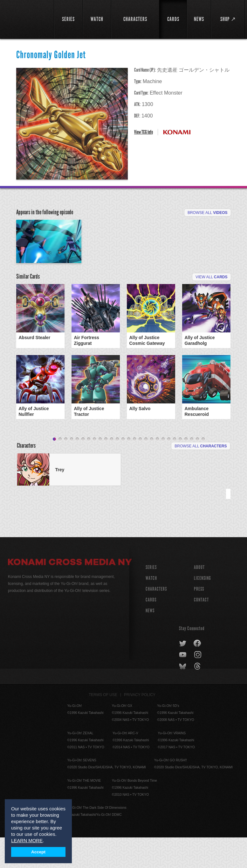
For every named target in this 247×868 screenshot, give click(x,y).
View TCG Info (144, 132)
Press (199, 619)
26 (197, 470)
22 (175, 470)
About (199, 598)
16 (140, 470)
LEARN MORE (27, 840)
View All (211, 308)
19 (157, 470)
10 (106, 470)
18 (152, 470)
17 (146, 470)
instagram (198, 686)
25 (192, 470)
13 (123, 470)
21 (169, 470)
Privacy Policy (140, 725)
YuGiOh (27, 19)
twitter (183, 674)
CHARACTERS (156, 619)
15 (134, 470)
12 (117, 470)
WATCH (151, 609)
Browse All (208, 213)
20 (163, 470)
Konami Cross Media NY (70, 594)
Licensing (202, 609)
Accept (38, 852)
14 (129, 470)
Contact (201, 630)
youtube (183, 686)
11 (112, 470)
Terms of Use (103, 725)
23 (180, 470)
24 (186, 470)
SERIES (151, 598)
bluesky (183, 697)
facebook (198, 674)
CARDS (151, 630)
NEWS (150, 641)
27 (203, 470)
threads (198, 697)
